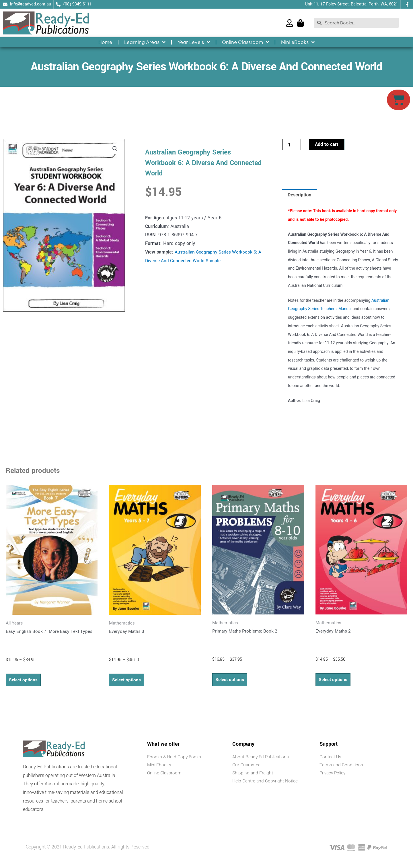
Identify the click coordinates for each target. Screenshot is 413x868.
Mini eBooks (298, 42)
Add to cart (327, 146)
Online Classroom (246, 42)
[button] (115, 150)
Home (105, 42)
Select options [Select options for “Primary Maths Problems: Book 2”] (230, 681)
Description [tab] (299, 196)
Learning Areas (145, 42)
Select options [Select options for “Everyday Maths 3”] (127, 682)
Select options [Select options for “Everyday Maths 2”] (334, 681)
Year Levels (194, 42)
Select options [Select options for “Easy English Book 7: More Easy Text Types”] (24, 682)
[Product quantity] (292, 146)
